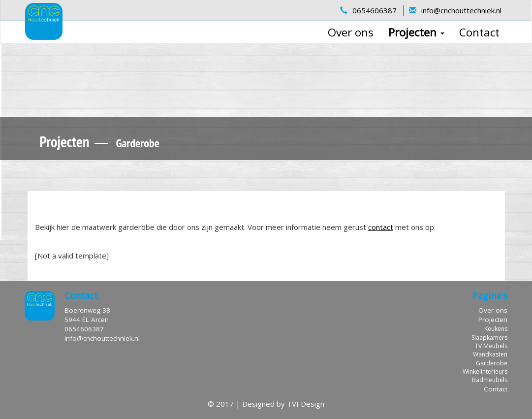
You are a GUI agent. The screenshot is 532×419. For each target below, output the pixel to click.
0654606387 (375, 10)
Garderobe (492, 363)
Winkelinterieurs (485, 371)
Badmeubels (490, 380)
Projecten (416, 32)
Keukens (496, 329)
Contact (479, 32)
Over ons (351, 32)
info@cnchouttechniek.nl (461, 10)
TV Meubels (491, 346)
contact (381, 227)
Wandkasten (490, 354)
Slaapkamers (489, 338)
